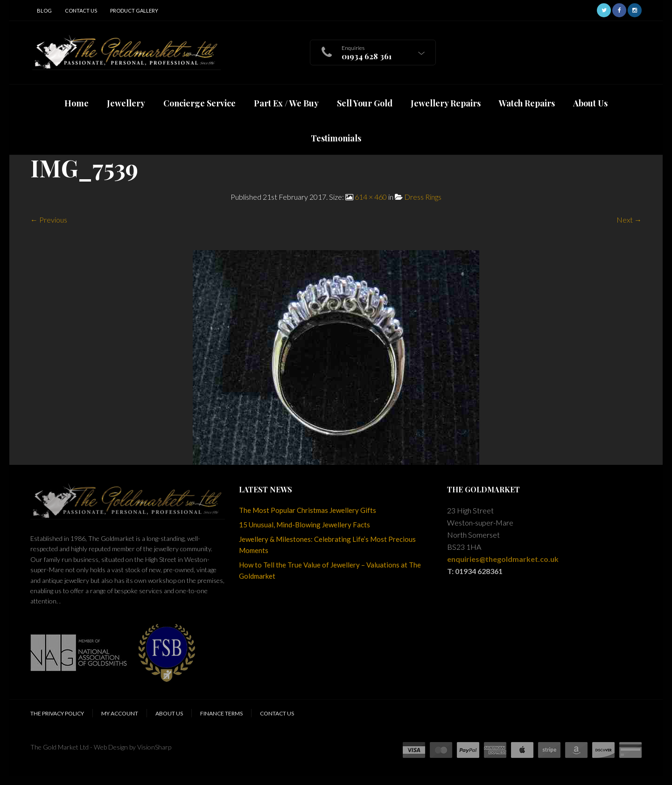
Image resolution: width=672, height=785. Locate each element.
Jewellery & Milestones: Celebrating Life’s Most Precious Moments (327, 545)
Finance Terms (221, 713)
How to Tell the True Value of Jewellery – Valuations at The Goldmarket (330, 570)
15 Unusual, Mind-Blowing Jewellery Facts (304, 525)
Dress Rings (423, 197)
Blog (44, 11)
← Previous (49, 220)
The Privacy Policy (57, 713)
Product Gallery (134, 11)
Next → (629, 220)
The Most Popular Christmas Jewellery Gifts (308, 510)
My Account (120, 713)
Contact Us (81, 11)
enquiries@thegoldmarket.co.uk (503, 559)
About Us (169, 713)
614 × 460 (371, 197)
